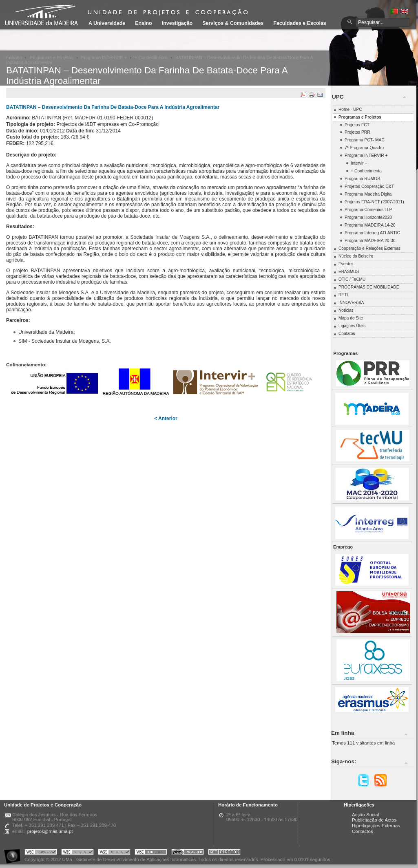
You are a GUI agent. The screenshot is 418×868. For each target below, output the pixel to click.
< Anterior (166, 419)
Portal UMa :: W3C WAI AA (151, 853)
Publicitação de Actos (374, 820)
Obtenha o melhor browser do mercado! (224, 853)
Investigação (177, 23)
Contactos (363, 831)
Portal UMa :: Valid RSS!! (114, 853)
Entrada (14, 57)
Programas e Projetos (52, 57)
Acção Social (365, 815)
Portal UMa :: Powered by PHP (188, 853)
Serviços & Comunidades (233, 23)
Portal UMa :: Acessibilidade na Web (14, 853)
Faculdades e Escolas (300, 23)
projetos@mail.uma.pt (50, 831)
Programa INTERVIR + (104, 57)
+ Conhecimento (151, 57)
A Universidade (107, 23)
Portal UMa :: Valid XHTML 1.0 (41, 853)
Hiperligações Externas (376, 826)
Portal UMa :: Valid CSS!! (77, 853)
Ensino (144, 23)
